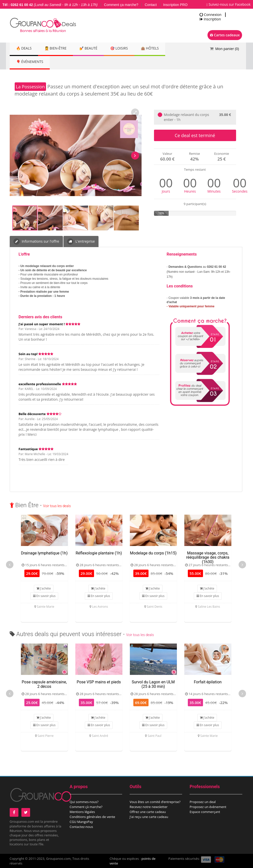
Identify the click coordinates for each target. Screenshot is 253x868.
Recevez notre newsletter (149, 807)
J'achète (44, 588)
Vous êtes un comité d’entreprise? (155, 802)
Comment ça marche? (121, 5)
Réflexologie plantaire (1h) (99, 553)
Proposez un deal (203, 802)
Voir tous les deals (57, 506)
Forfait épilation (208, 682)
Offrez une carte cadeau (148, 812)
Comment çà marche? (86, 807)
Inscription (210, 19)
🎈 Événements (31, 62)
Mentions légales (82, 812)
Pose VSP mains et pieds (99, 682)
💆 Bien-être (58, 49)
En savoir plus (44, 596)
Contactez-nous (81, 827)
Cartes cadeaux (225, 35)
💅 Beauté (93, 49)
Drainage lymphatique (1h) (44, 553)
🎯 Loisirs (126, 49)
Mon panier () (227, 49)
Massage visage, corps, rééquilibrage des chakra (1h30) (208, 557)
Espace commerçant (205, 812)
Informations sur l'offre (36, 242)
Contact (151, 5)
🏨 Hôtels (159, 49)
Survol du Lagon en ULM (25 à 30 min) (153, 684)
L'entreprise (81, 242)
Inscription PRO (175, 5)
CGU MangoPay (81, 822)
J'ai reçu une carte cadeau (149, 817)
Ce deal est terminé (195, 135)
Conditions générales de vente (92, 817)
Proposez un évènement (208, 807)
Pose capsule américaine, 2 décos (44, 684)
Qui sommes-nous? (84, 802)
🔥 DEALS (25, 49)
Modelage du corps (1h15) (153, 553)
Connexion (210, 15)
